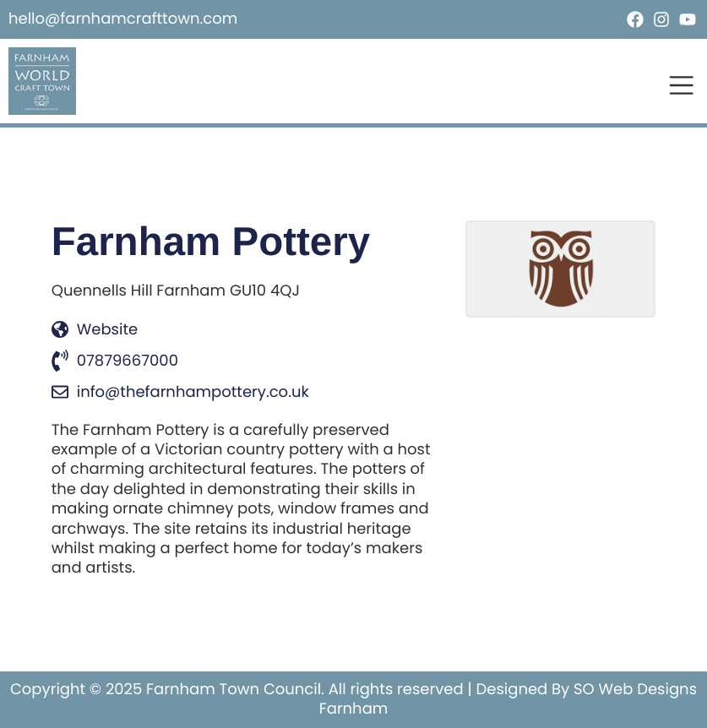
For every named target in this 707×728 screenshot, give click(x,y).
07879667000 (115, 361)
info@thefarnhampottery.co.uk (180, 392)
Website (95, 330)
